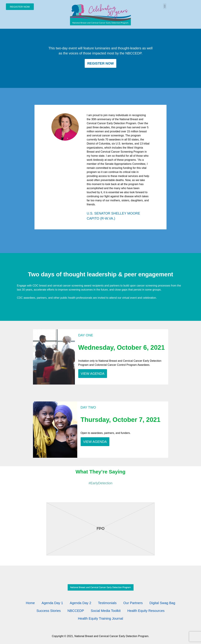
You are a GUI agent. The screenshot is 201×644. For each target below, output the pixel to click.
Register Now (100, 63)
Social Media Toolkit (106, 611)
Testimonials (107, 603)
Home (30, 603)
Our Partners (133, 603)
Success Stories (49, 611)
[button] (165, 6)
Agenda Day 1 (52, 603)
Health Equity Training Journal (100, 618)
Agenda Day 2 (81, 603)
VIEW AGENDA (93, 374)
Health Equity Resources (146, 611)
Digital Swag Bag (162, 603)
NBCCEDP (76, 611)
